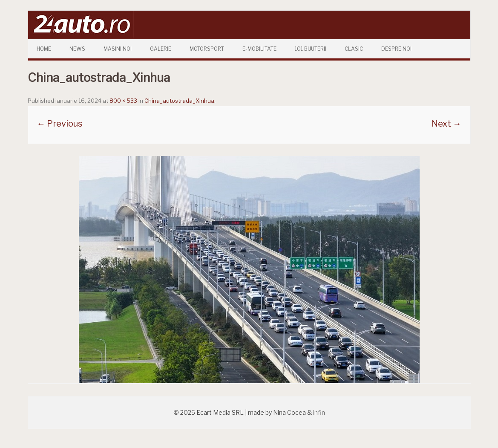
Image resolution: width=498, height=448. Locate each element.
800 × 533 (123, 101)
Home (44, 49)
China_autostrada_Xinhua (179, 101)
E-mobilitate (259, 49)
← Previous (60, 124)
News (77, 49)
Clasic (354, 49)
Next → (446, 124)
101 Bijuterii (311, 49)
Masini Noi (118, 49)
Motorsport (207, 49)
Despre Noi (396, 49)
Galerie (161, 49)
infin (319, 412)
